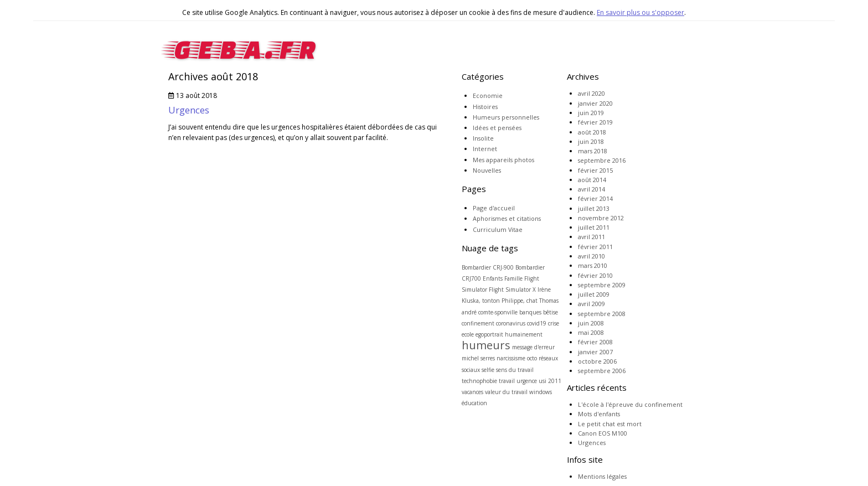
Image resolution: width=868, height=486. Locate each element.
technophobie (479, 381)
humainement (524, 334)
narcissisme (511, 358)
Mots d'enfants (599, 414)
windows (541, 392)
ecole (468, 334)
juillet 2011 (594, 227)
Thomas (549, 301)
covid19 (537, 323)
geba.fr (242, 46)
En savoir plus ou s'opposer (640, 12)
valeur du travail (506, 392)
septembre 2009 (602, 285)
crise (554, 323)
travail (507, 381)
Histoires (485, 107)
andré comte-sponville (490, 312)
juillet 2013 (594, 208)
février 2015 (595, 170)
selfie (488, 370)
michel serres (478, 358)
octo (532, 358)
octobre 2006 (597, 361)
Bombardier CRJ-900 (488, 267)
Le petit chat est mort (610, 424)
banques (530, 312)
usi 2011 (550, 381)
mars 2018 (593, 151)
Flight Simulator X (512, 289)
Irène (544, 289)
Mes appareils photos (503, 160)
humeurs (486, 345)
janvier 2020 (595, 103)
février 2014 (595, 198)
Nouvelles (487, 170)
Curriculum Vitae (498, 229)
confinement (478, 323)
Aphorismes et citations (507, 218)
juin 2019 (591, 113)
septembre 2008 (602, 314)
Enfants (493, 278)
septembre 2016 (602, 160)
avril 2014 (591, 189)
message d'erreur (533, 347)
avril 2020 (591, 93)
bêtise (551, 312)
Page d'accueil (494, 208)
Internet (485, 149)
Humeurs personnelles (506, 117)
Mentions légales (602, 476)
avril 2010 (591, 256)
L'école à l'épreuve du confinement (630, 404)
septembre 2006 (602, 371)
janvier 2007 (595, 352)
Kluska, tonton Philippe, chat (500, 301)
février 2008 (595, 342)
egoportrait (489, 334)
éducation (474, 403)
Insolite (483, 138)
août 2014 (592, 180)
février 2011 (595, 247)
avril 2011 (591, 237)
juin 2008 (591, 323)
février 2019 (595, 122)
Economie (488, 95)
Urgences (189, 110)
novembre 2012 (601, 218)
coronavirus (511, 323)
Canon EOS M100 (603, 433)
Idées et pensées (497, 128)
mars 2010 (593, 265)
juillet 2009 (594, 294)
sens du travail (515, 370)
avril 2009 (591, 304)
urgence (527, 381)
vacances (472, 392)
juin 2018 (591, 141)
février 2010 (595, 275)
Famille (513, 278)
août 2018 (592, 132)
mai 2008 (591, 332)
